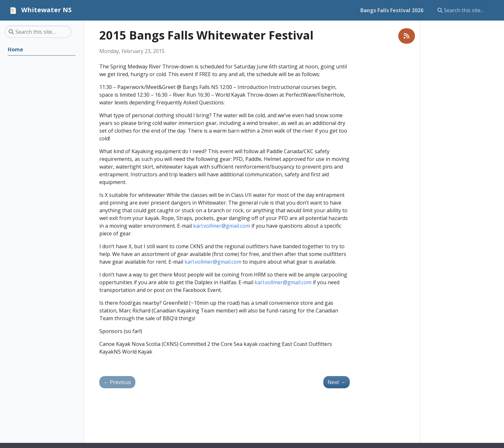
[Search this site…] (463, 10)
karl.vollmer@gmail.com (222, 226)
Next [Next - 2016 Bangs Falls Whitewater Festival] (337, 382)
